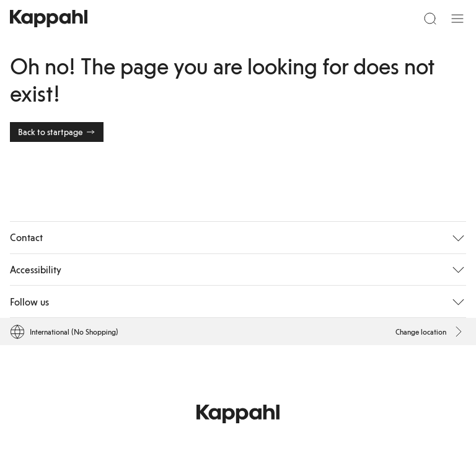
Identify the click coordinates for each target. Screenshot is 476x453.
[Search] (430, 19)
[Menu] (457, 19)
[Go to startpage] (49, 19)
